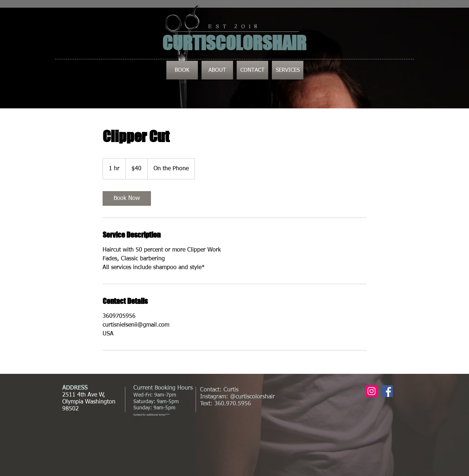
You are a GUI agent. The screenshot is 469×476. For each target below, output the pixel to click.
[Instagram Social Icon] (372, 391)
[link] (127, 198)
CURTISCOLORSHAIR (234, 43)
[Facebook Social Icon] (387, 391)
